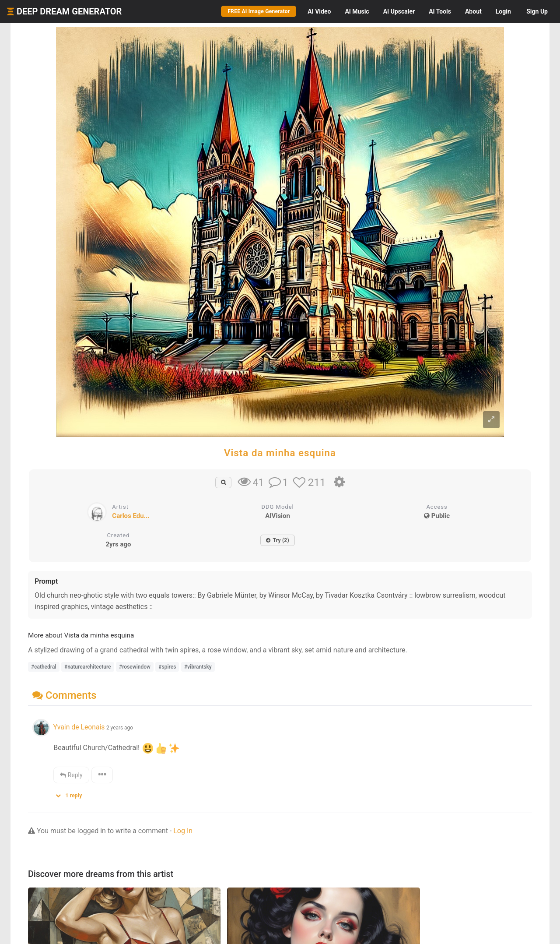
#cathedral (44, 667)
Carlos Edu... (131, 516)
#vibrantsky (198, 667)
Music (357, 11)
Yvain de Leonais (79, 727)
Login (503, 11)
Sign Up (537, 11)
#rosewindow (135, 667)
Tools (440, 11)
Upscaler (399, 11)
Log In (183, 831)
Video (319, 11)
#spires (167, 667)
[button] (72, 794)
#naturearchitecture (88, 667)
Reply (71, 775)
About (473, 11)
